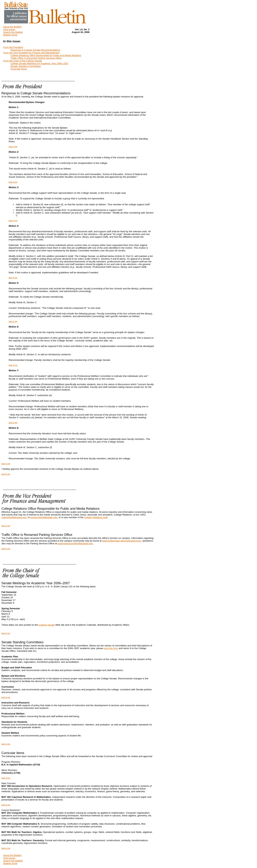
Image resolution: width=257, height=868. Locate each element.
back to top (13, 147)
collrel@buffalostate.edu (14, 517)
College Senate (47, 625)
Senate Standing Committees (22, 642)
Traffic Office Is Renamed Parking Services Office (37, 535)
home (10, 35)
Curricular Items (13, 753)
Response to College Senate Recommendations (36, 93)
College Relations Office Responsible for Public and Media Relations (51, 509)
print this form (111, 648)
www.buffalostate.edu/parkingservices (122, 541)
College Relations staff (96, 517)
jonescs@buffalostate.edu (44, 517)
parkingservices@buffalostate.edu (75, 543)
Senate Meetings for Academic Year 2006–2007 (36, 583)
